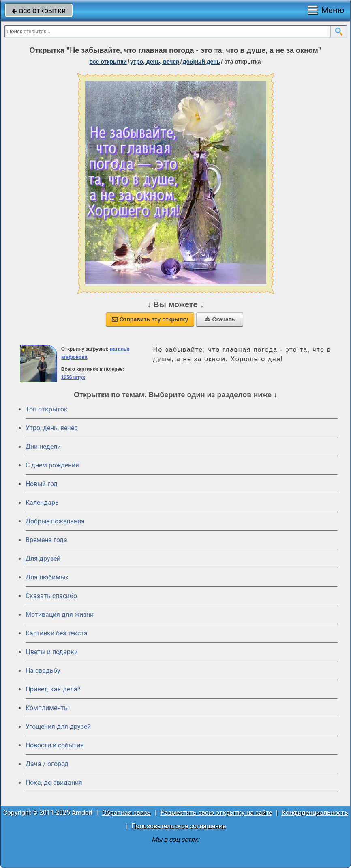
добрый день (202, 62)
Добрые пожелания (55, 521)
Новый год (42, 484)
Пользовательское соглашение (179, 826)
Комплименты (47, 708)
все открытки (39, 10)
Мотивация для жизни (60, 615)
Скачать (220, 319)
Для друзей (43, 559)
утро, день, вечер (155, 62)
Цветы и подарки (52, 652)
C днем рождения (52, 465)
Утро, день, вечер (52, 428)
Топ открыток (47, 409)
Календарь (42, 503)
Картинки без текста (57, 633)
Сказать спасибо (51, 596)
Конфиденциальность (315, 813)
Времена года (46, 540)
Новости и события (55, 745)
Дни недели (43, 447)
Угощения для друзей (58, 727)
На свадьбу (43, 671)
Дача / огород (47, 764)
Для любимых (47, 577)
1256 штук (73, 377)
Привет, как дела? (53, 689)
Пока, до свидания (54, 783)
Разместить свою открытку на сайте (216, 813)
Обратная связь (126, 813)
